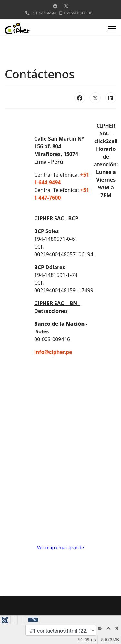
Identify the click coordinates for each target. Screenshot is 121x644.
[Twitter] (66, 6)
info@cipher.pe (53, 352)
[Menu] (112, 29)
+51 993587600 (78, 13)
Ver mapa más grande (60, 547)
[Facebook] (55, 6)
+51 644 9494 (43, 13)
